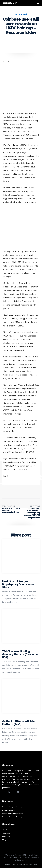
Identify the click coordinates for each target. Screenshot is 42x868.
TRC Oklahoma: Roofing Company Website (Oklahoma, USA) (20, 654)
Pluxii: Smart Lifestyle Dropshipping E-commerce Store (18, 584)
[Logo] (17, 3)
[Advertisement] (21, 90)
